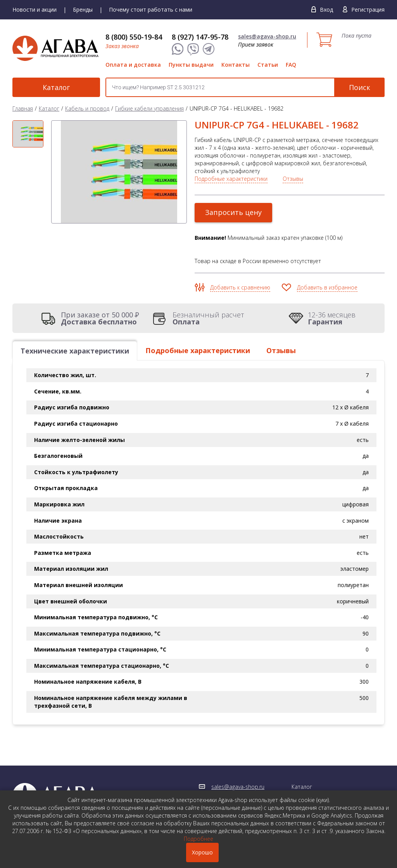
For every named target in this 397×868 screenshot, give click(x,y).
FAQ (291, 65)
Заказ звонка (122, 46)
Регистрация (368, 10)
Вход (326, 10)
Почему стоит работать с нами (151, 10)
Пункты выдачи (191, 65)
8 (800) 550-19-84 (134, 37)
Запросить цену (233, 212)
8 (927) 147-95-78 (200, 37)
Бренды (83, 10)
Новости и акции (35, 10)
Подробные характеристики (231, 179)
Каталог (55, 87)
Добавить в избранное (327, 287)
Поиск (360, 87)
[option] (28, 134)
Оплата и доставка (133, 65)
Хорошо (202, 852)
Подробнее (198, 839)
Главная (23, 108)
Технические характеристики (75, 351)
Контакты (236, 65)
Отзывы (293, 179)
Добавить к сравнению (240, 287)
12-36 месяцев (332, 318)
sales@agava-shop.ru (267, 36)
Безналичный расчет (208, 318)
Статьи (268, 65)
